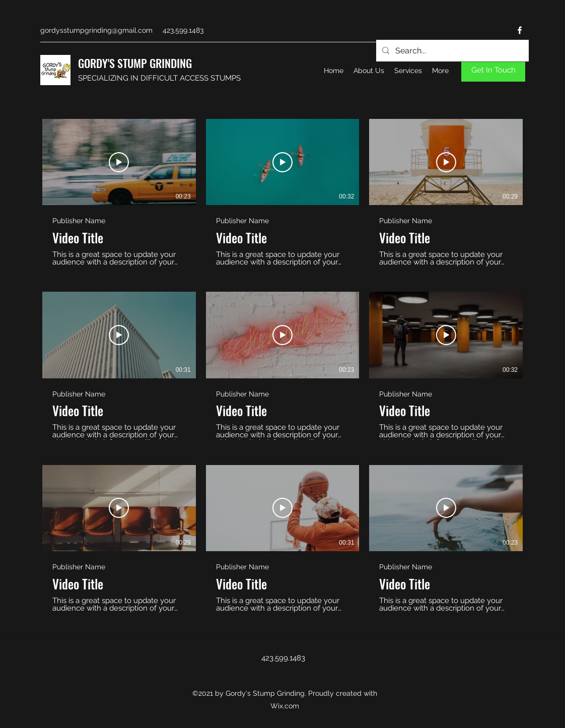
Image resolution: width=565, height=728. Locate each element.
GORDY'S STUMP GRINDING (135, 63)
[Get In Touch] (493, 70)
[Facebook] (520, 30)
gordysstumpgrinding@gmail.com (96, 30)
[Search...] (451, 51)
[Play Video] (119, 162)
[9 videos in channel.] (282, 366)
